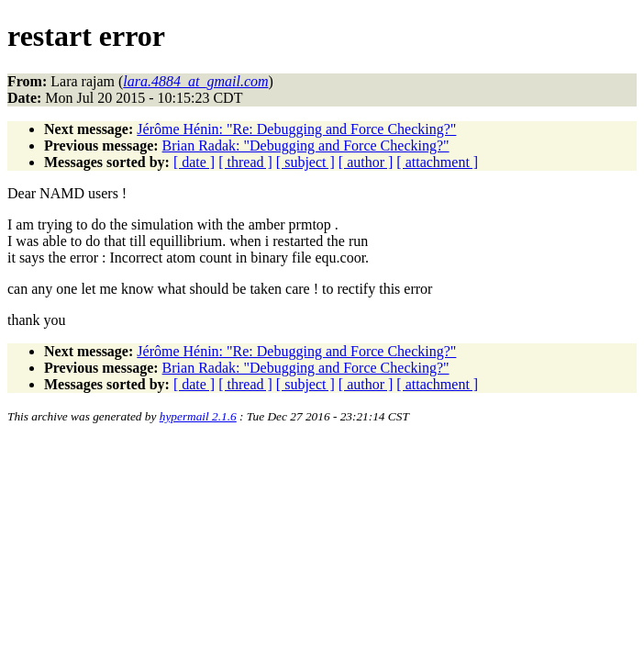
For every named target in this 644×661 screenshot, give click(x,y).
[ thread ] (245, 162)
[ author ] (366, 162)
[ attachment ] (437, 162)
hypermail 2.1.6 (198, 416)
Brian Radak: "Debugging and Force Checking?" (306, 146)
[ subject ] (305, 162)
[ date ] (194, 162)
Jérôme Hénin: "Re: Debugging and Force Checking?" (296, 129)
